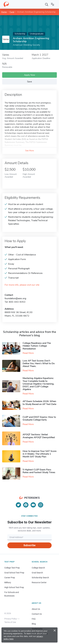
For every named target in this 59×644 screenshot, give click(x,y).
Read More (28, 353)
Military (8, 582)
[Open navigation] (52, 4)
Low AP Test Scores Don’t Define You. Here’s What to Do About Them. (39, 363)
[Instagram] (41, 505)
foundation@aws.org (15, 298)
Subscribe (29, 545)
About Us (36, 609)
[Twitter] (18, 505)
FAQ (34, 619)
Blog (34, 624)
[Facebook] (26, 505)
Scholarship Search (40, 578)
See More (29, 151)
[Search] (47, 4)
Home (4, 12)
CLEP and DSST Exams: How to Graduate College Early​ (39, 418)
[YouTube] (33, 505)
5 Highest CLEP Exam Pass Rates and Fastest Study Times (39, 471)
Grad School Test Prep (14, 573)
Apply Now (30, 75)
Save (29, 82)
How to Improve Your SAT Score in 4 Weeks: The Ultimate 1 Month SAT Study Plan (40, 454)
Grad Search (37, 573)
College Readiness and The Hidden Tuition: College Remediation (37, 346)
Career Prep (10, 578)
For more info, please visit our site (22, 285)
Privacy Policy (11, 619)
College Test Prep (12, 568)
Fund (12, 12)
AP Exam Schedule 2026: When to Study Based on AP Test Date (39, 403)
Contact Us (37, 614)
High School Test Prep (14, 587)
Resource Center (39, 582)
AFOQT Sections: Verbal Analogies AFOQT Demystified (39, 436)
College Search (38, 568)
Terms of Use (10, 622)
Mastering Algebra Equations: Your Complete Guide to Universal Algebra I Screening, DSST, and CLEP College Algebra (38, 384)
